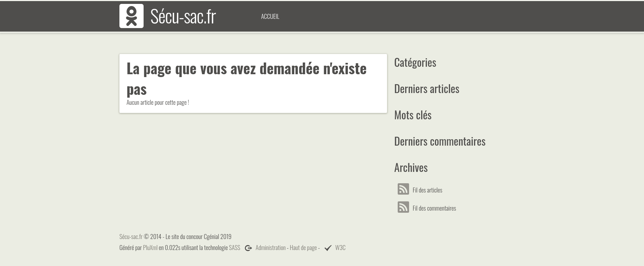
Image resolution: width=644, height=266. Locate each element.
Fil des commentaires (429, 208)
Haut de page (304, 247)
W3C (340, 247)
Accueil (270, 16)
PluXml (151, 247)
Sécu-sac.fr (183, 15)
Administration (270, 247)
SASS (235, 247)
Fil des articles (422, 190)
